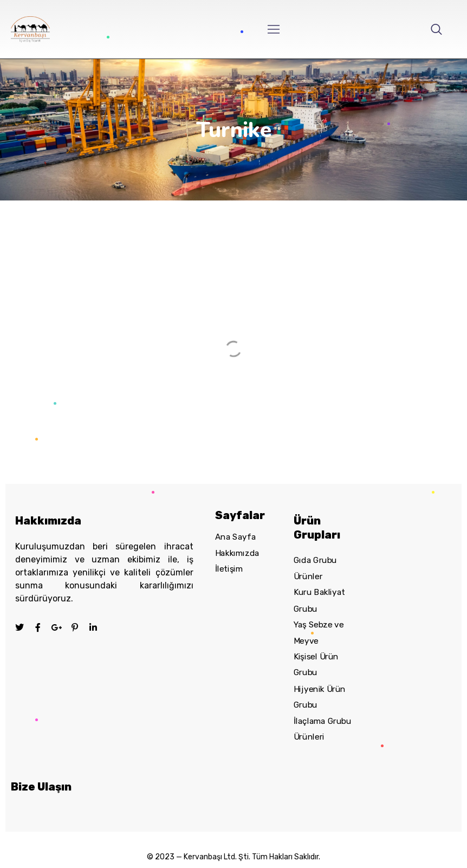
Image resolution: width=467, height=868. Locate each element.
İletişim (229, 569)
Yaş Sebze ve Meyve (319, 633)
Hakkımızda (237, 553)
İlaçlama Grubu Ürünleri (322, 729)
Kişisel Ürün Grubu (316, 665)
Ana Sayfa (235, 537)
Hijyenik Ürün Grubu (320, 697)
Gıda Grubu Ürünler (315, 568)
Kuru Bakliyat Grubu (319, 600)
